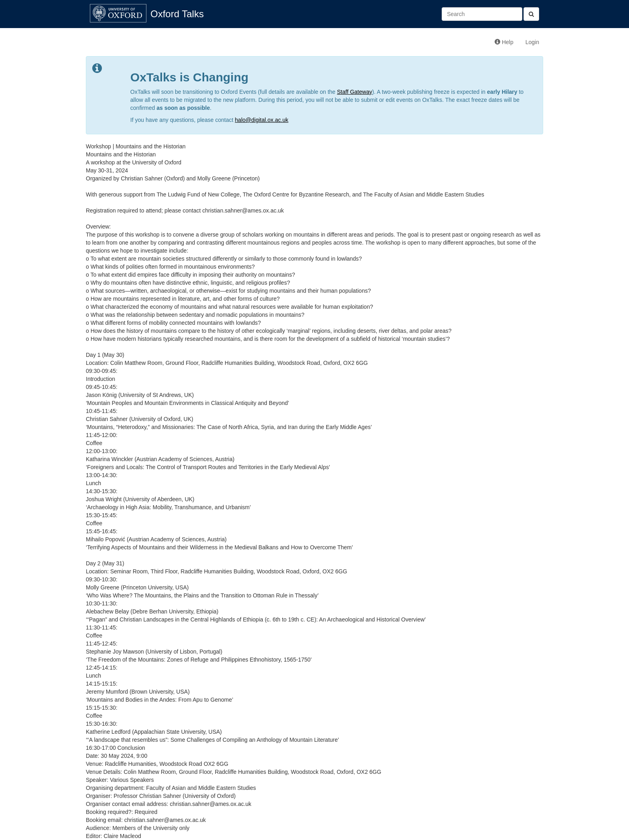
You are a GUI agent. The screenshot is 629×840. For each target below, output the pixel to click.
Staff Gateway (355, 92)
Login (532, 42)
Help (504, 42)
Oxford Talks (177, 14)
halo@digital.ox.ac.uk (262, 120)
